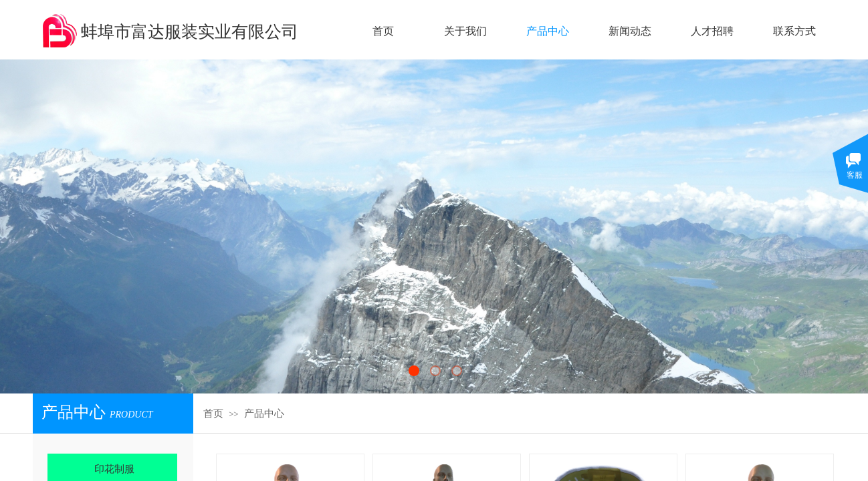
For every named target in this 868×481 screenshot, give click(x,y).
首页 (213, 414)
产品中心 (264, 414)
